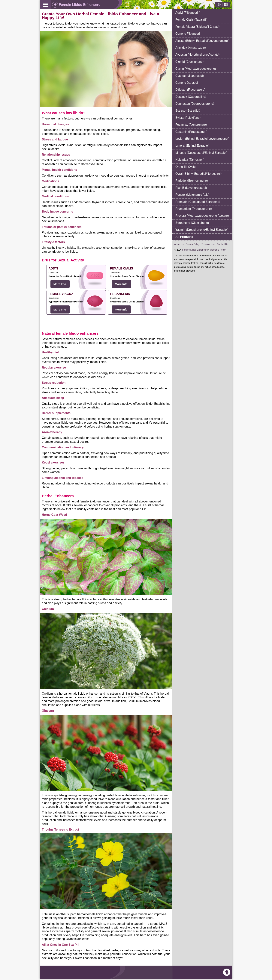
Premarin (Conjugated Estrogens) (198, 202)
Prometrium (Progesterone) (194, 209)
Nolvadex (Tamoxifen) (190, 160)
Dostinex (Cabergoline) (191, 97)
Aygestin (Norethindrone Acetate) (197, 55)
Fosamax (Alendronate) (191, 125)
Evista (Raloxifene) (188, 118)
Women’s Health (218, 250)
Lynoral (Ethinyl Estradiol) (192, 146)
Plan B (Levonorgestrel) (191, 188)
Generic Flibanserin (188, 34)
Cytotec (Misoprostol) (190, 76)
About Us (179, 244)
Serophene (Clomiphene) (192, 223)
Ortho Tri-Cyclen (186, 167)
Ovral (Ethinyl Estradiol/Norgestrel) (198, 174)
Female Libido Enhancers (195, 250)
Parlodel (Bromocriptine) (192, 181)
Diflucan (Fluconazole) (190, 90)
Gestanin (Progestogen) (191, 132)
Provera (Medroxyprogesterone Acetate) (202, 216)
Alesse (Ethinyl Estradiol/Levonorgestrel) (202, 41)
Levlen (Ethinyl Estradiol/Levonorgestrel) (202, 139)
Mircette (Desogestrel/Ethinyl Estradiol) (201, 153)
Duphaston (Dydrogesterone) (195, 104)
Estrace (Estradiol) (188, 111)
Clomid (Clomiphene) (189, 62)
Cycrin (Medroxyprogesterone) (196, 69)
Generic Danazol (187, 83)
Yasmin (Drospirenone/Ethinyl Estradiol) (202, 230)
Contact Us (222, 244)
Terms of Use (208, 244)
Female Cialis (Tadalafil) (191, 20)
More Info (60, 284)
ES (226, 5)
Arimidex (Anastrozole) (191, 48)
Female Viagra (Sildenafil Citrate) (197, 27)
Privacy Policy (193, 244)
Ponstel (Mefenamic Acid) (192, 195)
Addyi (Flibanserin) (188, 13)
